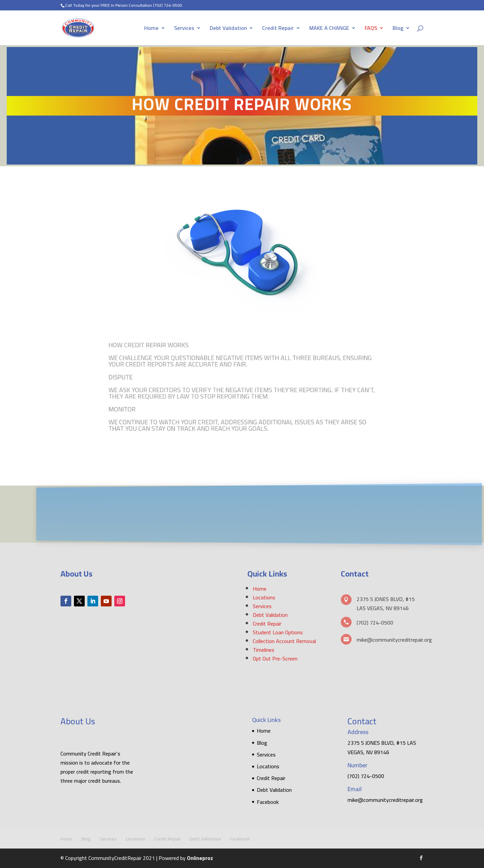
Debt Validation (228, 29)
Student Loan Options (278, 632)
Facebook (268, 802)
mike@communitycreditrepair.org (385, 800)
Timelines (264, 650)
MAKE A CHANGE (329, 29)
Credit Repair (278, 29)
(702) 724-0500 (167, 5)
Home (151, 29)
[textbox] (242, 391)
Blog (398, 29)
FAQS (371, 29)
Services (184, 29)
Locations (264, 597)
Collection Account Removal (284, 641)
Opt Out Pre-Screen (275, 658)
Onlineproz (200, 858)
